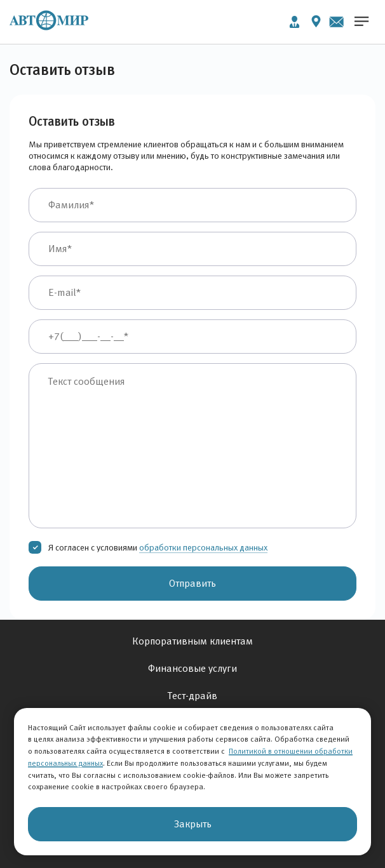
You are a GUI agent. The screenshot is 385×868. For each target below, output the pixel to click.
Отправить (192, 583)
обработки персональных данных (203, 547)
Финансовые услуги (192, 668)
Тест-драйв (192, 696)
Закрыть (193, 824)
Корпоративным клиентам (192, 641)
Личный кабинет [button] (294, 22)
